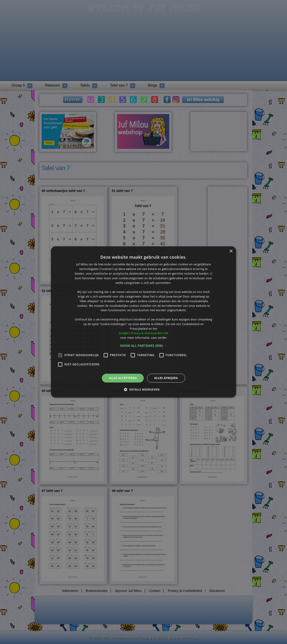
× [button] (231, 251)
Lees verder (159, 338)
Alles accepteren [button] (123, 378)
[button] (144, 346)
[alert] (143, 322)
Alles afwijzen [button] (166, 378)
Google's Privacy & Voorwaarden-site (143, 333)
